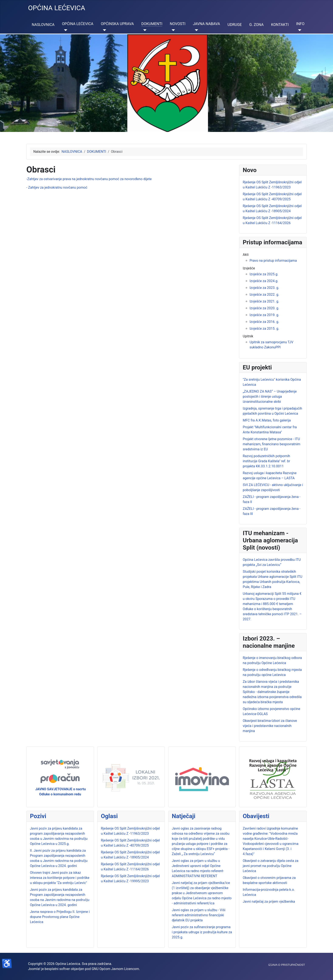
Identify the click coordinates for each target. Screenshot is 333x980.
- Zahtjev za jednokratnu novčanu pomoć (57, 187)
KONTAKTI (280, 25)
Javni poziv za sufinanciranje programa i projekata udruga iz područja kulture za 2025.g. (202, 932)
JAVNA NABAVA (206, 24)
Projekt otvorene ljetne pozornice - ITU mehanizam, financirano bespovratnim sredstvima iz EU (272, 444)
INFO (300, 24)
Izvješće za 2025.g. (264, 274)
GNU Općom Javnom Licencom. (116, 969)
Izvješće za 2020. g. (264, 308)
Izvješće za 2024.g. (264, 281)
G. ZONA (257, 25)
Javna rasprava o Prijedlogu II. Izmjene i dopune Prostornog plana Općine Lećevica (60, 917)
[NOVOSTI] (173, 30)
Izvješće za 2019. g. (264, 315)
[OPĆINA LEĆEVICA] (65, 30)
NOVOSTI (178, 24)
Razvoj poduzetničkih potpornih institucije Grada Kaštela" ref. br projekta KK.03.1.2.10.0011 (266, 461)
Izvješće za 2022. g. (264, 295)
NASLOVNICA (43, 25)
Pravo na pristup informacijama (273, 261)
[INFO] (299, 30)
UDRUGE (235, 25)
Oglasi (109, 816)
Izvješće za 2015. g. (264, 329)
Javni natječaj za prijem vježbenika (269, 902)
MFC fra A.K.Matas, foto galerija (267, 420)
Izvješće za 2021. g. (264, 301)
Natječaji (184, 816)
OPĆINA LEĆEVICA (78, 24)
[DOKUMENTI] (144, 30)
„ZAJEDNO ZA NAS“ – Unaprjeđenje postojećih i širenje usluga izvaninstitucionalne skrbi (270, 397)
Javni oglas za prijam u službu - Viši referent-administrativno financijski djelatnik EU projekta (199, 915)
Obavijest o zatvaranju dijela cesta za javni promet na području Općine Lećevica (271, 866)
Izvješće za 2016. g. (264, 322)
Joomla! (34, 969)
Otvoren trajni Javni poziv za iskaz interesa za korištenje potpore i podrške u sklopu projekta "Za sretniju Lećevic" (60, 878)
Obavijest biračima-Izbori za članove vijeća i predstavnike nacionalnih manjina (270, 726)
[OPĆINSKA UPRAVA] (104, 30)
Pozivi (38, 816)
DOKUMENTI (152, 24)
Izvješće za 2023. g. (264, 288)
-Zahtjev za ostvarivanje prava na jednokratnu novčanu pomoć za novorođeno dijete (89, 179)
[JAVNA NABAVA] (195, 30)
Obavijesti (256, 816)
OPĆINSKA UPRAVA (117, 24)
